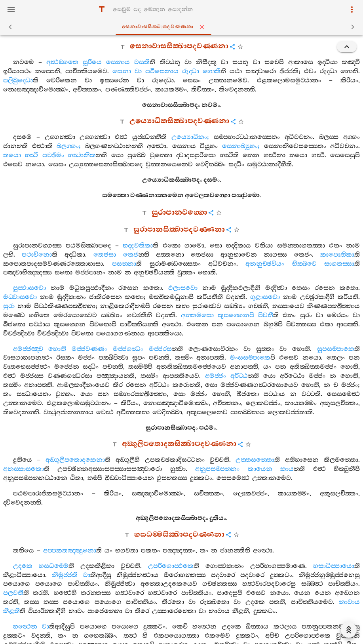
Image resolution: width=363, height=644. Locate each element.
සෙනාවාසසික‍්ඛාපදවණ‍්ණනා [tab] (183, 27)
